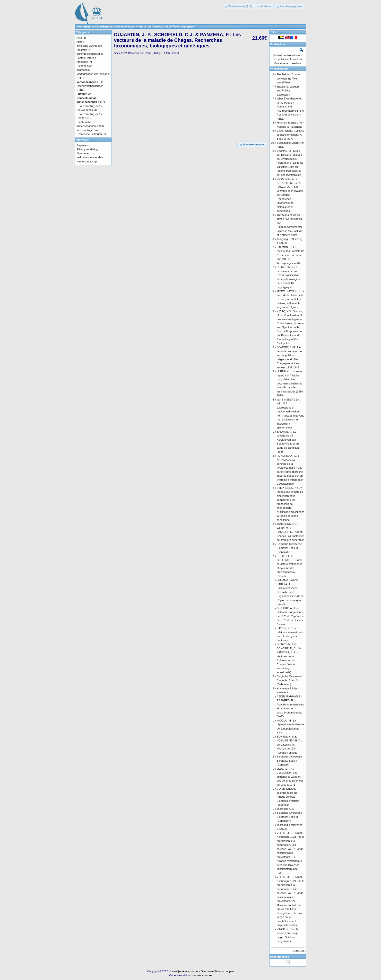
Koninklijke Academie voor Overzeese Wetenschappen (201, 971)
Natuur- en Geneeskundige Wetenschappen (165, 27)
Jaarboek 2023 (286, 809)
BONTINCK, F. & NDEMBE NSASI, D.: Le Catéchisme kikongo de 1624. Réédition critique (289, 745)
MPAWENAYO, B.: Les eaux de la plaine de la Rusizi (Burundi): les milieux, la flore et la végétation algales (290, 299)
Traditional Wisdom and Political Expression (288, 91)
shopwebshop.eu (202, 975)
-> (88, 82)
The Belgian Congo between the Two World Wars (288, 78)
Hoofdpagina (85, 27)
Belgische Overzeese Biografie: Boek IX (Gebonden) (289, 680)
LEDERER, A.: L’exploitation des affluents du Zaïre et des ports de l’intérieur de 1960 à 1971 (290, 777)
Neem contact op (87, 161)
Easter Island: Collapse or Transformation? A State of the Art (290, 135)
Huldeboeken (84, 66)
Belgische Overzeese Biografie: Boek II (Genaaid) (289, 761)
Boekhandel (104, 27)
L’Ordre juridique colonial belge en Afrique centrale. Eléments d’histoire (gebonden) (288, 797)
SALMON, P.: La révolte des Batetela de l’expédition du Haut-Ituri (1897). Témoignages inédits (290, 255)
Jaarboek (82, 70)
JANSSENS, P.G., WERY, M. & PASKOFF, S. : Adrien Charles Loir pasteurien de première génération (291, 532)
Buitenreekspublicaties (90, 54)
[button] (239, 6)
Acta (79, 38)
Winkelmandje (279, 69)
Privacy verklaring (87, 149)
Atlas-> (81, 42)
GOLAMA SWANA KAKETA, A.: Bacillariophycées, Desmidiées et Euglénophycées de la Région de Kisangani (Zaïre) (290, 592)
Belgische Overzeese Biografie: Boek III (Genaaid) (289, 548)
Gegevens (83, 145)
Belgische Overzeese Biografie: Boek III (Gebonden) (289, 817)
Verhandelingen (125, 27)
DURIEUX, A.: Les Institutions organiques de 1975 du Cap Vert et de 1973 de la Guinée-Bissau (290, 616)
